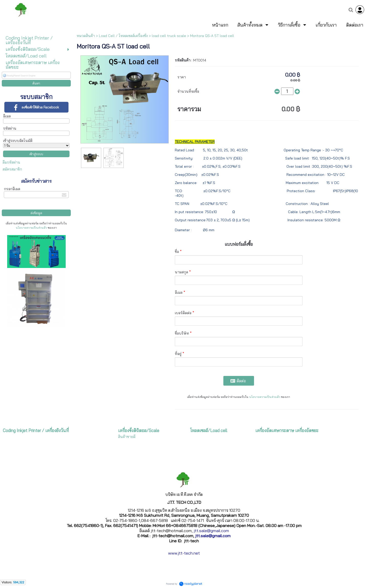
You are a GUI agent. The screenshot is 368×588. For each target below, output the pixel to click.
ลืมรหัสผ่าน (11, 162)
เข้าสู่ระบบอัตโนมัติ (18, 141)
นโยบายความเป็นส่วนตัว (31, 228)
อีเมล (7, 116)
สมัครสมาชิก (12, 169)
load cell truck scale (169, 36)
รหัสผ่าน (10, 128)
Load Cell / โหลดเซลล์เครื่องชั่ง (123, 36)
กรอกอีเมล (12, 189)
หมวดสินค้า (86, 36)
